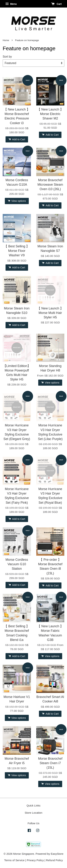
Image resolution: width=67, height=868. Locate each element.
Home (6, 40)
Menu (11, 4)
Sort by (7, 57)
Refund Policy (54, 860)
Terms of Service (14, 860)
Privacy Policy (35, 860)
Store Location (33, 813)
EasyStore (57, 854)
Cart (56, 4)
